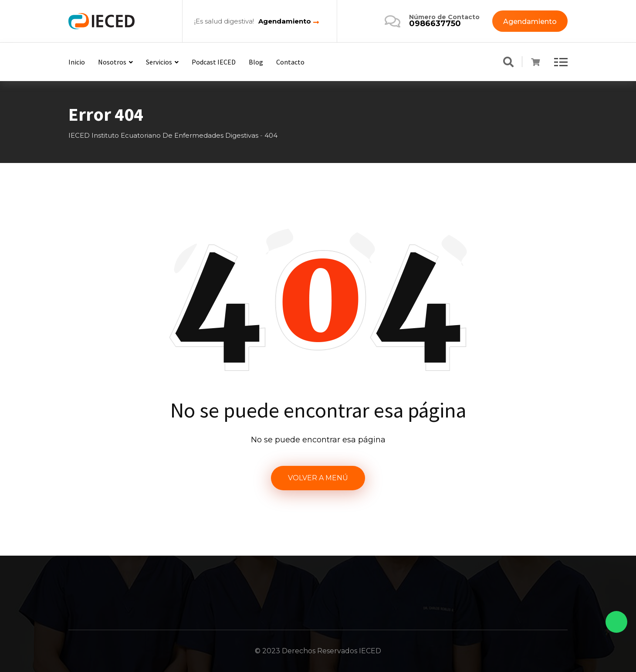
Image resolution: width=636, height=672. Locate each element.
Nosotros (112, 62)
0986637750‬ (435, 24)
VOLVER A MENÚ (318, 478)
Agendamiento (285, 21)
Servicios (159, 62)
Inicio (77, 62)
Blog (256, 62)
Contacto (290, 62)
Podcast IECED (214, 62)
